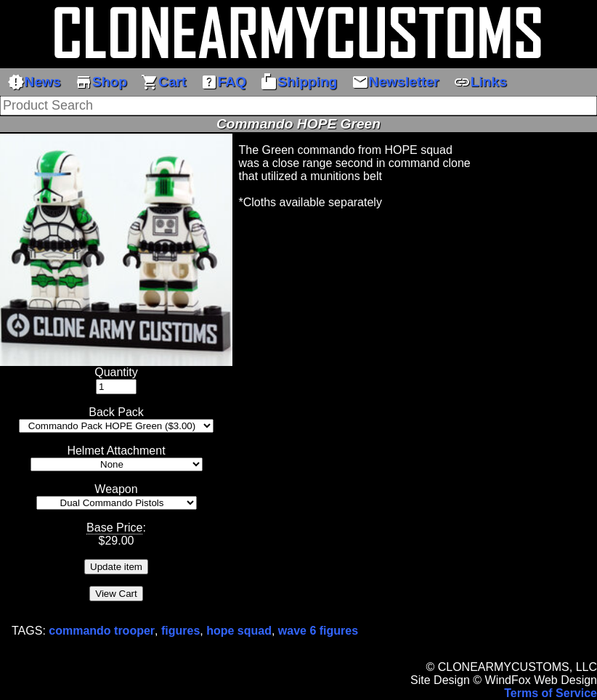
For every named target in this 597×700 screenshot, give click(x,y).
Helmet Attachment (116, 451)
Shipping (298, 82)
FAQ (223, 82)
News (34, 82)
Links (480, 82)
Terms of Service (551, 693)
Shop (101, 82)
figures (180, 631)
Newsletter (395, 82)
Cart (163, 82)
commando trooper (102, 631)
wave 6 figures (318, 631)
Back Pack (116, 412)
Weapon (116, 489)
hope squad (239, 631)
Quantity (116, 372)
